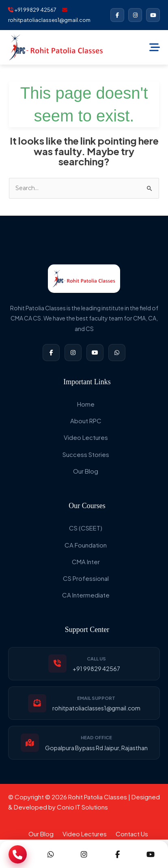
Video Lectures (86, 437)
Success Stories (86, 454)
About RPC (86, 421)
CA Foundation (86, 545)
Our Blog (86, 471)
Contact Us (132, 834)
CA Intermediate (86, 595)
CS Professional (86, 578)
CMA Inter (86, 562)
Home (86, 404)
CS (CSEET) (86, 528)
